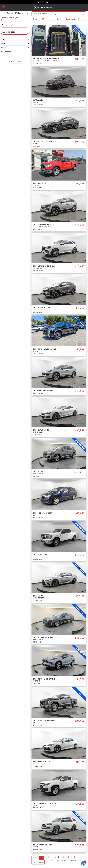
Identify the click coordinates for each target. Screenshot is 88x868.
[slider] (2, 20)
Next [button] (41, 862)
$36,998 (80, 430)
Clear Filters (15, 61)
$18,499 (80, 762)
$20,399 (80, 638)
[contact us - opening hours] (43, 2)
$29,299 (80, 225)
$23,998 (80, 555)
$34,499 (80, 721)
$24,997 (80, 472)
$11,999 (80, 101)
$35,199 (80, 596)
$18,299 (80, 308)
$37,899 (80, 350)
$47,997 (80, 267)
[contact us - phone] (47, 2)
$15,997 (80, 514)
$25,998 (80, 845)
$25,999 (80, 142)
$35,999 (80, 59)
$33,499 (80, 391)
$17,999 (80, 184)
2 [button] (46, 858)
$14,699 (80, 804)
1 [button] (41, 858)
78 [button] (34, 862)
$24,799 (80, 679)
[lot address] (39, 2)
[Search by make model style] (57, 14)
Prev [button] (35, 858)
